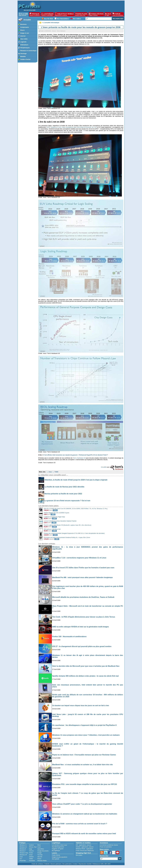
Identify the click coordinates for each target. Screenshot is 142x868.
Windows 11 (23, 845)
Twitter (31, 859)
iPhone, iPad (33, 847)
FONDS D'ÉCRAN (96, 14)
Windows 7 (23, 851)
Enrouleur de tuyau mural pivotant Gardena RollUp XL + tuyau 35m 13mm (67, 537)
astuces (89, 845)
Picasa (39, 859)
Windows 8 (23, 849)
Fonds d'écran (56, 855)
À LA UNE (23, 14)
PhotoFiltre (23, 861)
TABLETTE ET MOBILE (64, 14)
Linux (21, 857)
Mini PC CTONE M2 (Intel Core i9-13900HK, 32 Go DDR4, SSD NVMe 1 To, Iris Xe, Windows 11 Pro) (76, 509)
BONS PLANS (81, 14)
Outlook (31, 857)
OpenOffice (41, 849)
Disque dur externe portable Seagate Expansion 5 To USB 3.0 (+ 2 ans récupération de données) (74, 533)
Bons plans (79, 855)
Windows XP (23, 855)
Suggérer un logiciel (58, 849)
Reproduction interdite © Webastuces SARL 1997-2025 (95, 864)
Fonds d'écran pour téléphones (85, 851)
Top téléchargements (58, 847)
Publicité (47, 864)
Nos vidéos (77, 19)
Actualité (27, 20)
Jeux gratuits (56, 859)
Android (31, 845)
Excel (39, 847)
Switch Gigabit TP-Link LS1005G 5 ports (57, 513)
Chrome (31, 851)
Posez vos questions (106, 847)
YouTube (40, 855)
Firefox (31, 853)
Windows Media (42, 861)
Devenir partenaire (56, 864)
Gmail (31, 855)
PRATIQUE (35, 14)
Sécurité (40, 857)
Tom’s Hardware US (79, 458)
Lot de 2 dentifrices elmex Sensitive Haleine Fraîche (60, 521)
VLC (21, 859)
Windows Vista (24, 853)
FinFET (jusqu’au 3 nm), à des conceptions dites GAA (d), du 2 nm (71, 127)
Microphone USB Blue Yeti (52, 529)
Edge (31, 849)
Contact (75, 864)
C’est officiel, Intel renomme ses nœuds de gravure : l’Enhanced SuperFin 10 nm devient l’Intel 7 (75, 455)
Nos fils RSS (49, 19)
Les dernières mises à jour (60, 845)
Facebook (32, 861)
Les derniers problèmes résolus (109, 845)
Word (39, 845)
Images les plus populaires (60, 857)
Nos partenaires (67, 864)
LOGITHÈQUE (47, 14)
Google (40, 853)
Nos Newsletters (63, 19)
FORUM (118, 14)
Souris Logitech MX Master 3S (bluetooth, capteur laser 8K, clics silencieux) (68, 525)
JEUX (108, 14)
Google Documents (43, 851)
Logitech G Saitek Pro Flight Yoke (54, 517)
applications (83, 845)
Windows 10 (23, 847)
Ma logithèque (56, 851)
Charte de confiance (37, 864)
